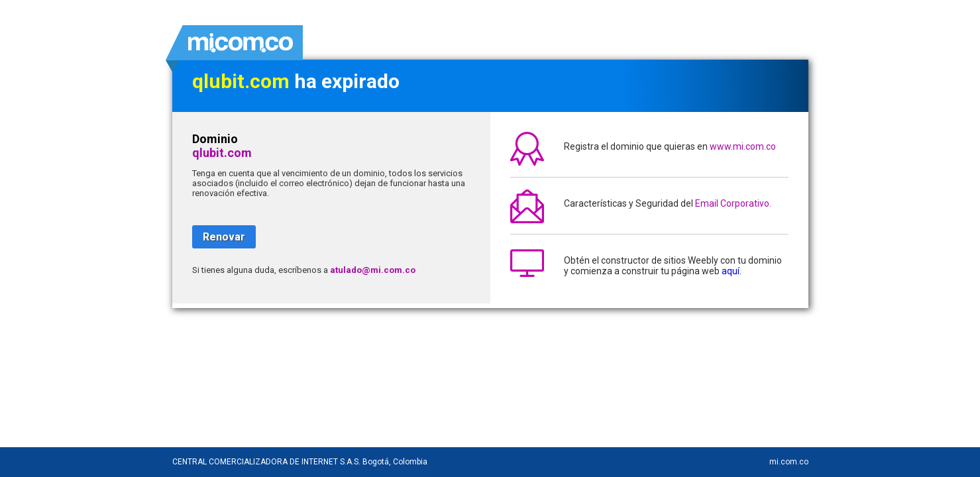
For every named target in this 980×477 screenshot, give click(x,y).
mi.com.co (789, 462)
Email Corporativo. (733, 203)
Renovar (224, 237)
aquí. (732, 271)
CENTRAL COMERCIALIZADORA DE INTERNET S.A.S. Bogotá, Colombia (300, 462)
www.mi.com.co (743, 146)
